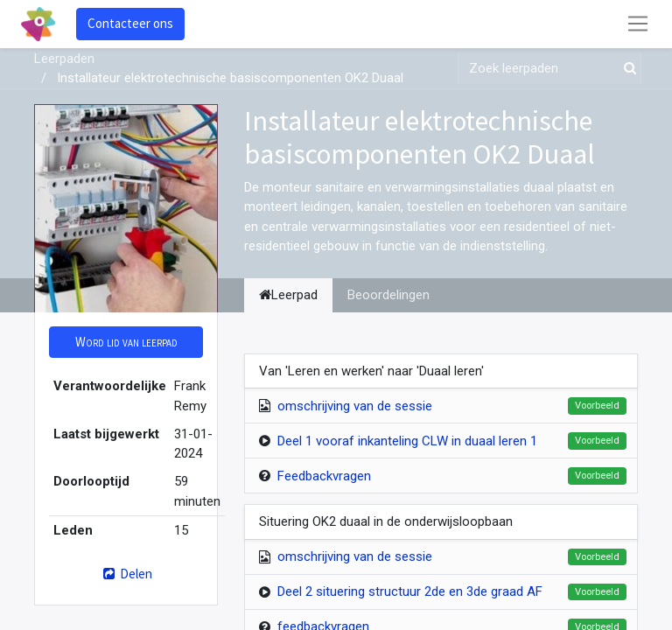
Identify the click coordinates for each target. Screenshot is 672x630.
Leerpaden (64, 59)
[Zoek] (626, 69)
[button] (126, 343)
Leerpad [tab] (288, 295)
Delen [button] (126, 574)
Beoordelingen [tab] (388, 295)
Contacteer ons (130, 23)
